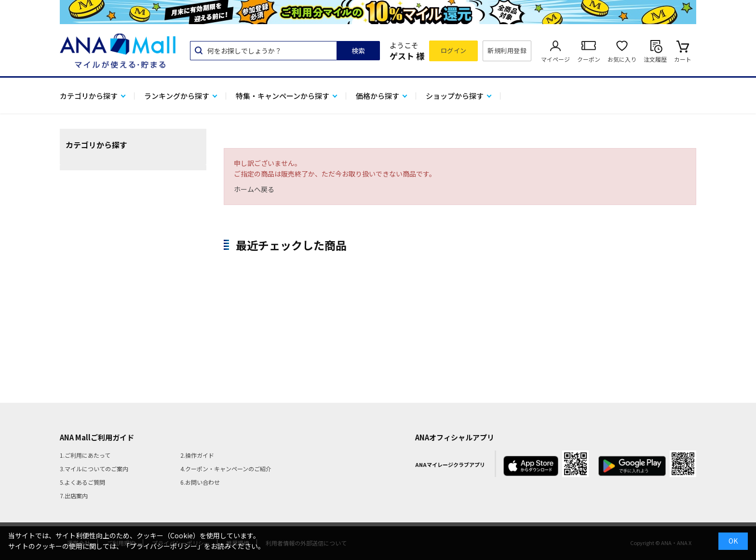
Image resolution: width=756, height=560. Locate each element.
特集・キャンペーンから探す (283, 96)
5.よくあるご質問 (82, 482)
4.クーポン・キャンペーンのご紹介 (226, 469)
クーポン (589, 59)
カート (683, 59)
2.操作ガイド (197, 455)
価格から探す (378, 96)
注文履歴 (655, 59)
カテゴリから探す (89, 96)
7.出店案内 (74, 496)
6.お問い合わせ (200, 482)
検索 (358, 51)
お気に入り (622, 59)
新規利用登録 (507, 50)
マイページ (555, 59)
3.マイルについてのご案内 (94, 469)
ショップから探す (455, 96)
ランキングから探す (177, 96)
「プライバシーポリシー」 (163, 546)
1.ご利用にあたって (85, 455)
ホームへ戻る (254, 189)
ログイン (454, 50)
